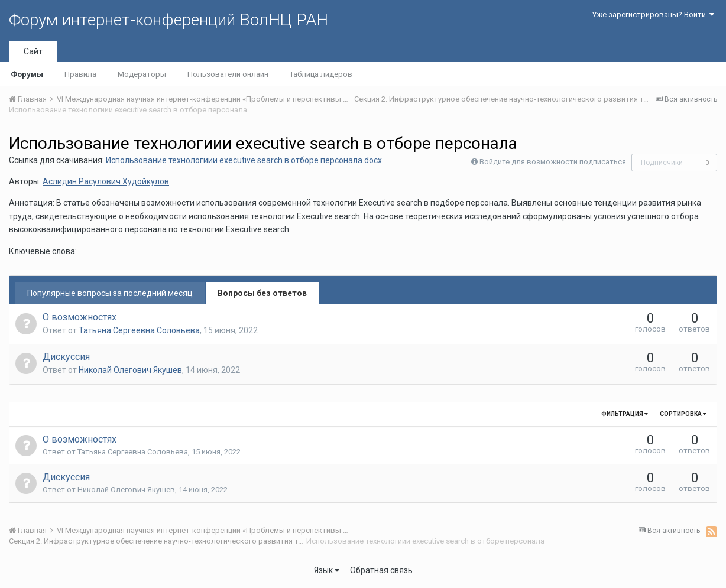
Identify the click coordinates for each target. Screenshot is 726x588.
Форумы (27, 74)
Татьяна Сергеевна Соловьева (139, 330)
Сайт (33, 51)
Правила (80, 74)
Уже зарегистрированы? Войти (653, 14)
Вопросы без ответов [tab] (262, 293)
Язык (327, 570)
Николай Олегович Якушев (130, 370)
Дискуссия (66, 357)
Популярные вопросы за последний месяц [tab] (110, 293)
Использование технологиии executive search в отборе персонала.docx (244, 160)
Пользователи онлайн (228, 74)
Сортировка (683, 414)
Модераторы (142, 74)
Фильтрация (625, 414)
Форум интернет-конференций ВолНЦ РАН (168, 20)
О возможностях (80, 317)
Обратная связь (381, 570)
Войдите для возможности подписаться (553, 162)
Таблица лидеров (321, 74)
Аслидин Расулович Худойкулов (106, 181)
